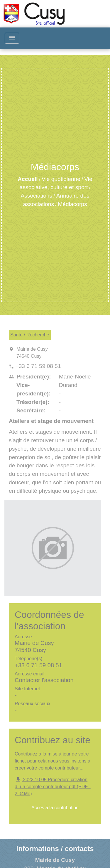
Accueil (28, 179)
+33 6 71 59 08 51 (38, 366)
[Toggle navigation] (12, 38)
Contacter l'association (44, 680)
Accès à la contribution (55, 808)
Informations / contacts (55, 849)
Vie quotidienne (61, 179)
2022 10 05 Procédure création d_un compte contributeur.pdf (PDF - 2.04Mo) (53, 787)
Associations (36, 196)
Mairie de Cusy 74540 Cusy (32, 353)
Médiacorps (72, 204)
